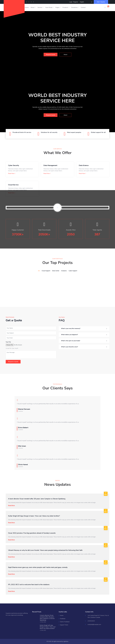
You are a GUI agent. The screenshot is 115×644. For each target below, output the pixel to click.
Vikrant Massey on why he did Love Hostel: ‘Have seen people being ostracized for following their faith (45, 550)
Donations (74, 7)
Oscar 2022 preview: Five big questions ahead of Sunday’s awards (32, 533)
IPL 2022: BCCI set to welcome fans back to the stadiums (29, 585)
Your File (8, 342)
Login (71, 2)
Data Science (84, 165)
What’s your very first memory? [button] (71, 329)
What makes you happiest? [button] (70, 335)
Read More (12, 173)
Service (40, 7)
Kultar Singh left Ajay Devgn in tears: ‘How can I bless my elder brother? (34, 516)
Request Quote (51, 55)
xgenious (66, 641)
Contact (83, 7)
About (33, 7)
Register (76, 2)
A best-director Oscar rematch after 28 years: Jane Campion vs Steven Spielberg (37, 499)
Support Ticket (64, 625)
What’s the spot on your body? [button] (71, 341)
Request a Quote (13, 362)
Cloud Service (13, 185)
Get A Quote (101, 2)
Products (65, 7)
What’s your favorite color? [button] (70, 347)
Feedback (63, 619)
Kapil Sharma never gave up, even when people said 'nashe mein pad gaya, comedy (38, 567)
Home (26, 7)
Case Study (49, 7)
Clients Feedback (65, 622)
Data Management (50, 165)
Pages (57, 7)
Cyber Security (14, 165)
